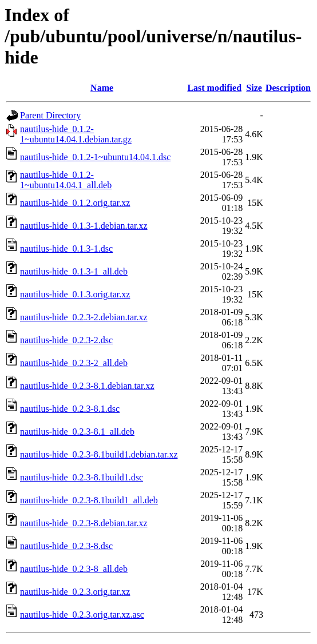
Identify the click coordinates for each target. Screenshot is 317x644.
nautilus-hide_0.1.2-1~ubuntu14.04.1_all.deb (66, 180)
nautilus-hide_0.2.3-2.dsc (66, 340)
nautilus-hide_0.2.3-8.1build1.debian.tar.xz (99, 454)
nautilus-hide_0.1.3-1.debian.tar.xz (84, 226)
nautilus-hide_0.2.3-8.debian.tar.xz (84, 523)
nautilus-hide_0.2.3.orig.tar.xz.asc (82, 615)
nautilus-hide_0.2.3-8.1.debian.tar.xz (87, 386)
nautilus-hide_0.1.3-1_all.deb (74, 271)
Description (288, 88)
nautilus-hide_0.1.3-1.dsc (66, 249)
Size (254, 88)
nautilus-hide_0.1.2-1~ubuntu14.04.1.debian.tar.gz (76, 134)
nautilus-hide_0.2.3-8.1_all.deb (77, 432)
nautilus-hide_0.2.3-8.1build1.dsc (82, 477)
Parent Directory (50, 115)
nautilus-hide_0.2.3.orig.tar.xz (75, 592)
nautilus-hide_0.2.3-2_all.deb (74, 363)
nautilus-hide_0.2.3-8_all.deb (74, 569)
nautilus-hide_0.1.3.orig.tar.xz (75, 294)
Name (102, 88)
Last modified (214, 88)
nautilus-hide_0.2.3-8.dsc (66, 546)
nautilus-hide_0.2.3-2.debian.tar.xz (84, 317)
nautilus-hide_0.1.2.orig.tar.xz (75, 203)
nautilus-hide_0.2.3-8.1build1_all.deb (89, 500)
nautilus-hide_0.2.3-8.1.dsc (70, 409)
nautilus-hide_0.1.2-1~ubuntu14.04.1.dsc (95, 157)
